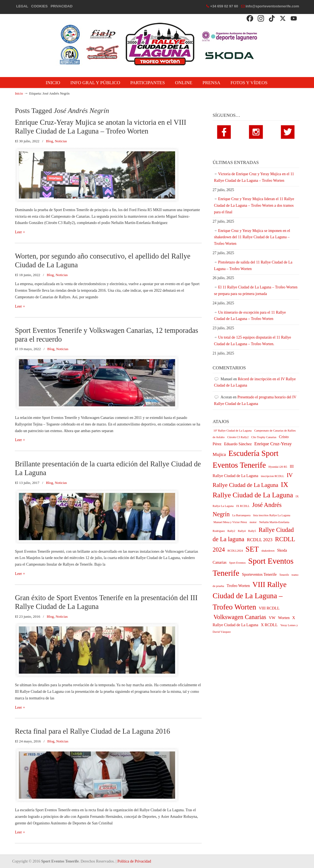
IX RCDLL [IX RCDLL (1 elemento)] (243, 506)
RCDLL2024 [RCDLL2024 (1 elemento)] (235, 551)
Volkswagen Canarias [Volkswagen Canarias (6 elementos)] (240, 617)
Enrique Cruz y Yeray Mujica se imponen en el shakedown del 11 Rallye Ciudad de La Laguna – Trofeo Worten (252, 237)
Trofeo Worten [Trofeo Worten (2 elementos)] (238, 586)
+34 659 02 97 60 (224, 6)
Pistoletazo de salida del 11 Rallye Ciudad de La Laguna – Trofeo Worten (253, 266)
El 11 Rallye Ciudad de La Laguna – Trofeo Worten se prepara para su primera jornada (256, 290)
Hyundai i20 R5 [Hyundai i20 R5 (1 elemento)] (278, 467)
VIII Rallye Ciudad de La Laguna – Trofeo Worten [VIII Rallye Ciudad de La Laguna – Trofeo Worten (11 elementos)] (250, 596)
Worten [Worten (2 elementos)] (284, 618)
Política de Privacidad (134, 861)
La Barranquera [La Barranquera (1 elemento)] (242, 515)
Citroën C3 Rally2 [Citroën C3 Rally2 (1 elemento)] (238, 437)
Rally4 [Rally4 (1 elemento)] (242, 531)
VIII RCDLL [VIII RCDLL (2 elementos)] (269, 608)
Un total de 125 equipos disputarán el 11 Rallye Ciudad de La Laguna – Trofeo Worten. (252, 341)
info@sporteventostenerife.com (272, 6)
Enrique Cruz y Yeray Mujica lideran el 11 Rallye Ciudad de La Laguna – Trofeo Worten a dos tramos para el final (254, 205)
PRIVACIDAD (62, 6)
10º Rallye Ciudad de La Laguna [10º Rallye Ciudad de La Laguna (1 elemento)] (232, 431)
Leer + (20, 232)
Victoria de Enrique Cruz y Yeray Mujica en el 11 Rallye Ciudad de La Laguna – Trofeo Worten (254, 177)
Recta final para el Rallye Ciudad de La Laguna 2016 (92, 731)
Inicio (19, 93)
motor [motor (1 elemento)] (253, 522)
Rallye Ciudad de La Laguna (157, 44)
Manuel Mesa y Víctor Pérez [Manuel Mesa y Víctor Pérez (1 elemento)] (230, 522)
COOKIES (39, 6)
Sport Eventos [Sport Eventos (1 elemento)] (237, 563)
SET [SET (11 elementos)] (252, 549)
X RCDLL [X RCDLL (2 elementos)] (269, 625)
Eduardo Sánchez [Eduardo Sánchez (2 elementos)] (238, 444)
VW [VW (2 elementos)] (272, 618)
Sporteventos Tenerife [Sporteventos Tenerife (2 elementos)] (259, 574)
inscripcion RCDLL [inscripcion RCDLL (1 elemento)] (272, 476)
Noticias (61, 141)
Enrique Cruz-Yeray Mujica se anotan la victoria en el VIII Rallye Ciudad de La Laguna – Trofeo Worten (100, 127)
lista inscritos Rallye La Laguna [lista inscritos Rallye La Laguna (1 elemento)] (272, 515)
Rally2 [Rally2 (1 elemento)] (231, 531)
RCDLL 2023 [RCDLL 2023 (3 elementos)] (260, 540)
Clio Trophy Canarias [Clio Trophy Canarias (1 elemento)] (264, 437)
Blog (49, 141)
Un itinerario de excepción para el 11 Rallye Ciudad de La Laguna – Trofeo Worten (250, 316)
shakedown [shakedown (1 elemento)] (268, 551)
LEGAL (22, 6)
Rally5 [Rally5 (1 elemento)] (252, 531)
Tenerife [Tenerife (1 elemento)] (284, 575)
